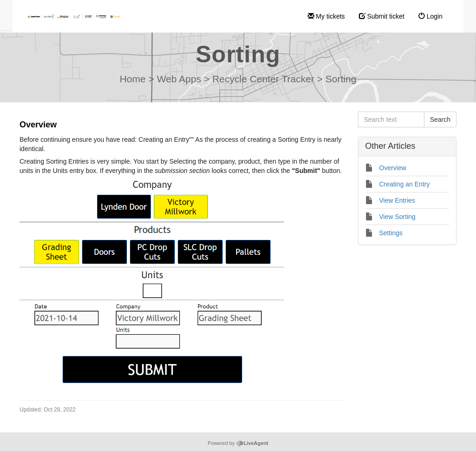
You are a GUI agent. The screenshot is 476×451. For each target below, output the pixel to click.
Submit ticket (382, 16)
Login (430, 16)
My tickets (326, 16)
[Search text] (391, 119)
